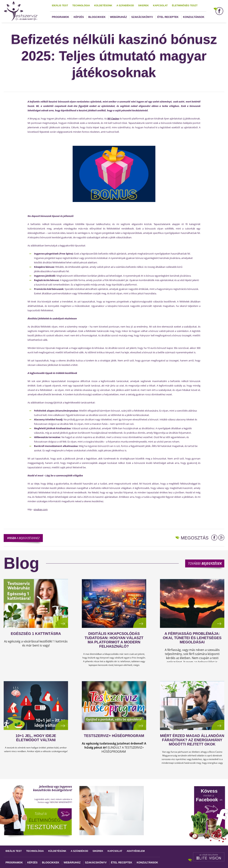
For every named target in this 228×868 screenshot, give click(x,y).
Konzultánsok (194, 17)
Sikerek (143, 5)
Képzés (79, 17)
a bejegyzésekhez (23, 538)
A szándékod (125, 5)
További (205, 563)
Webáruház (118, 17)
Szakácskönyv (142, 17)
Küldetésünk (103, 5)
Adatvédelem (136, 851)
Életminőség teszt (185, 5)
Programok (60, 17)
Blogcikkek (97, 17)
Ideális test (60, 5)
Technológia (81, 5)
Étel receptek (168, 17)
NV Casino (113, 118)
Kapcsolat (160, 5)
